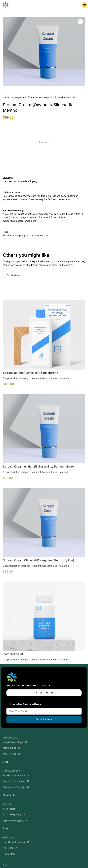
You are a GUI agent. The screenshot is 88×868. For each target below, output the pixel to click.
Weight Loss (11, 739)
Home (6, 97)
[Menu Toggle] (84, 5)
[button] (80, 22)
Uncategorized (18, 97)
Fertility (8, 805)
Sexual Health (11, 772)
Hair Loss (9, 839)
